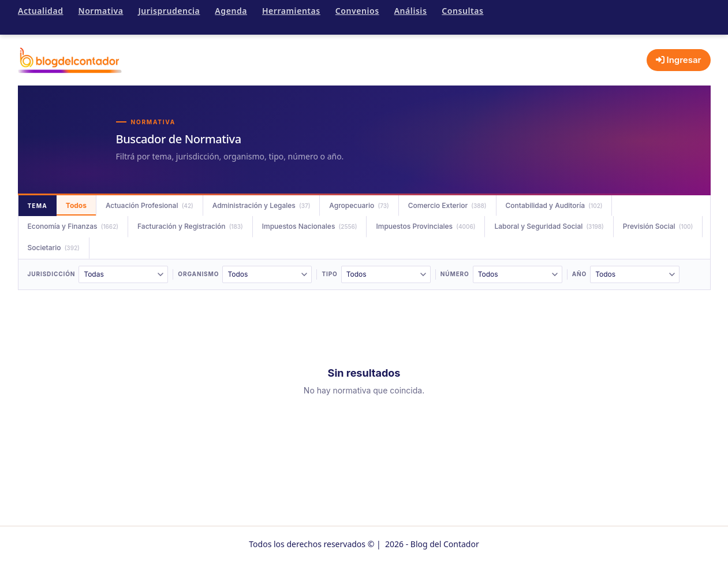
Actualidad (40, 11)
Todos (76, 205)
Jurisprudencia (169, 11)
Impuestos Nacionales (310, 226)
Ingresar (679, 60)
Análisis (411, 11)
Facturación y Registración (190, 226)
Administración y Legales (262, 205)
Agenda (231, 11)
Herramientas (291, 11)
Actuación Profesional (150, 205)
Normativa (100, 11)
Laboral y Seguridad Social (549, 226)
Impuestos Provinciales (425, 226)
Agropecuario (359, 205)
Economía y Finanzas (73, 226)
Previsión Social (658, 226)
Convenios (357, 11)
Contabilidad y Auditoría (554, 205)
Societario (54, 248)
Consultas (462, 11)
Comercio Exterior (447, 205)
